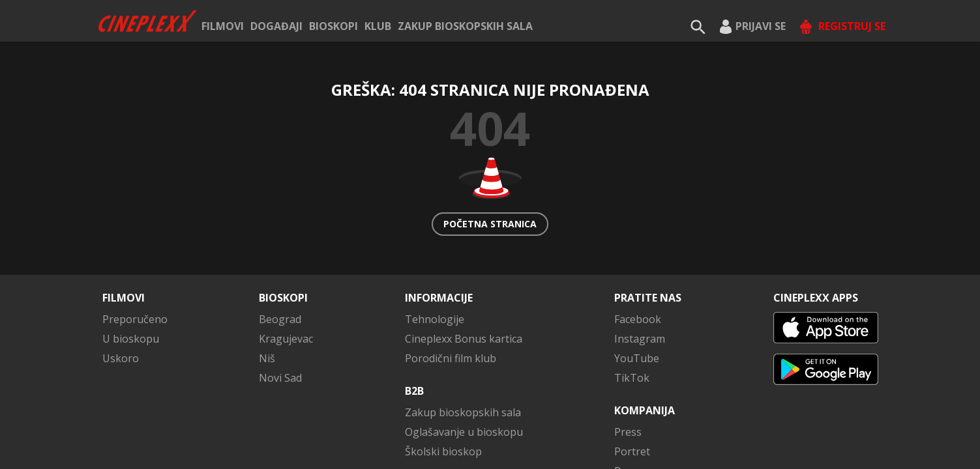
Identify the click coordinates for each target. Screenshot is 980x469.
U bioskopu (131, 339)
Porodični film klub (451, 358)
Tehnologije (435, 319)
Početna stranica (490, 224)
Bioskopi (334, 26)
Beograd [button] (280, 319)
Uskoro (121, 358)
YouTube (637, 358)
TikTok (632, 378)
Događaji (276, 26)
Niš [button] (267, 358)
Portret (632, 451)
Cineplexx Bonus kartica (464, 339)
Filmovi (223, 26)
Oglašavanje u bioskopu (464, 432)
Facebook (638, 319)
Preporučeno (135, 319)
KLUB (378, 26)
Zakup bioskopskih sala (465, 26)
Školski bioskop (443, 451)
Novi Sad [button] (280, 378)
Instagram (640, 339)
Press (628, 432)
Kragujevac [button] (286, 339)
